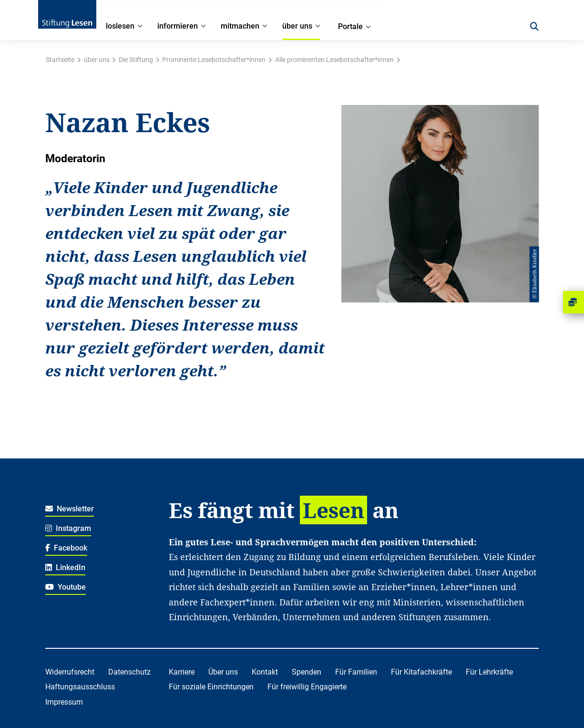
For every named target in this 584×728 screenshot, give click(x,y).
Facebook (67, 548)
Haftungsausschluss (80, 687)
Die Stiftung (136, 60)
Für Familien (356, 672)
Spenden (307, 672)
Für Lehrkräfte (489, 672)
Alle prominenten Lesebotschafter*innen (334, 60)
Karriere (182, 672)
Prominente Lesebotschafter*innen (214, 60)
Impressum (64, 702)
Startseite (60, 60)
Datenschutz (129, 672)
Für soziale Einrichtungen (211, 687)
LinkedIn (66, 567)
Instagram (68, 528)
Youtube (66, 587)
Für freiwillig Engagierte (307, 687)
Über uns (223, 672)
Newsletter (70, 509)
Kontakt (265, 672)
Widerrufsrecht (70, 672)
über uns (97, 60)
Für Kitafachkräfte (421, 672)
